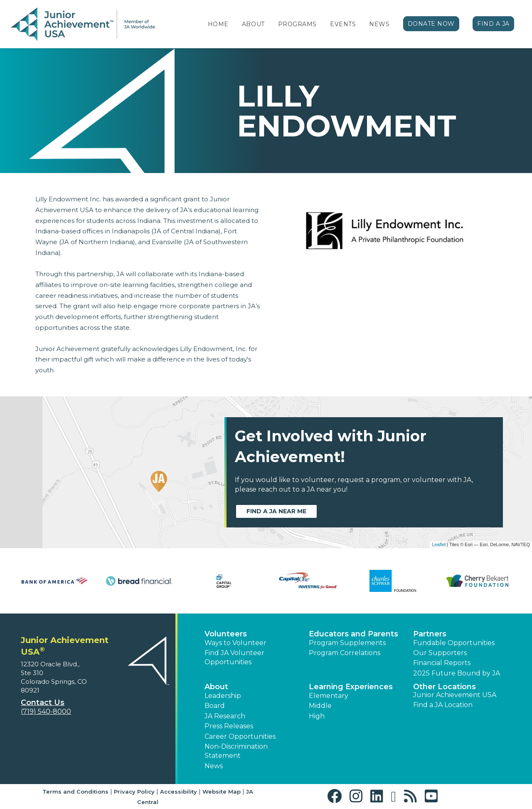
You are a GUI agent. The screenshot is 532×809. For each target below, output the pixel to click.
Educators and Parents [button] (353, 634)
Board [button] (215, 706)
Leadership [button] (223, 696)
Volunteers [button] (226, 634)
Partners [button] (430, 634)
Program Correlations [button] (345, 653)
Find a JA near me (276, 511)
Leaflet (439, 544)
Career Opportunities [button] (240, 736)
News (379, 24)
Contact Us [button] (43, 703)
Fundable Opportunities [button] (454, 643)
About (253, 24)
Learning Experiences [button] (351, 687)
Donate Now (431, 24)
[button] (336, 796)
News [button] (214, 766)
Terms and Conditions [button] (75, 792)
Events (343, 24)
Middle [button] (320, 706)
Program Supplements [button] (347, 643)
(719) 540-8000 (46, 711)
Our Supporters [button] (440, 653)
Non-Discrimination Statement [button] (236, 751)
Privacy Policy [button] (134, 792)
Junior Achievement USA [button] (455, 695)
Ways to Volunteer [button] (235, 643)
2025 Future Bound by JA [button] (457, 673)
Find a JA (493, 24)
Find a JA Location (443, 705)
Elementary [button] (329, 696)
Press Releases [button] (229, 726)
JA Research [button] (225, 716)
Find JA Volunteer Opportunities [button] (234, 657)
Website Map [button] (222, 792)
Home (218, 24)
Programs (297, 24)
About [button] (216, 687)
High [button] (317, 716)
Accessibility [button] (179, 792)
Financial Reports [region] (442, 663)
